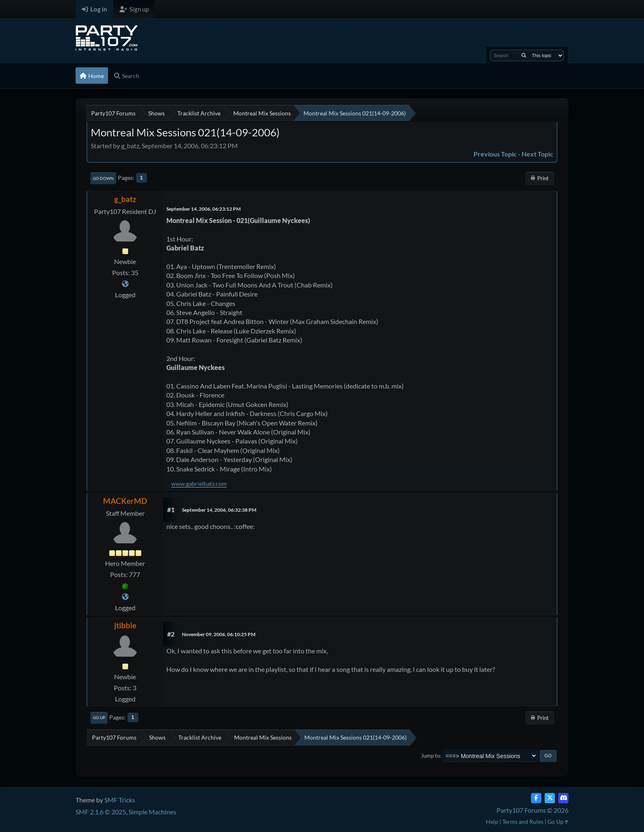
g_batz (125, 199)
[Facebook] (536, 798)
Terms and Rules (523, 822)
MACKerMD (125, 501)
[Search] (524, 55)
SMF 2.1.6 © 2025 (101, 812)
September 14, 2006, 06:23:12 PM (204, 209)
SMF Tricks (120, 800)
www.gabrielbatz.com (199, 484)
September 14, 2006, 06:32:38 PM (219, 510)
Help (492, 822)
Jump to (430, 756)
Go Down (103, 178)
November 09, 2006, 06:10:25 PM (219, 634)
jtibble (125, 625)
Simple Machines (152, 812)
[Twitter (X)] (550, 798)
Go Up (99, 717)
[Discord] (563, 798)
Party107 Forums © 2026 (532, 810)
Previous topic (495, 154)
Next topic (537, 154)
